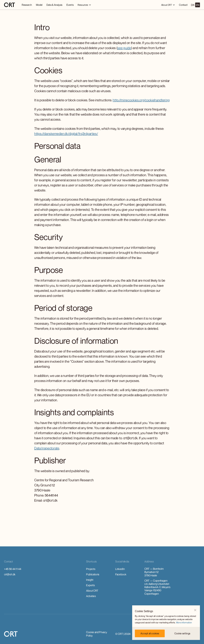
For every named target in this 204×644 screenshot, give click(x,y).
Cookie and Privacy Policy (96, 634)
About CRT (92, 591)
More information (184, 622)
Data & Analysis (54, 5)
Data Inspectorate (47, 448)
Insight (90, 580)
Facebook (121, 574)
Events (70, 5)
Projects (91, 569)
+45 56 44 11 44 (13, 569)
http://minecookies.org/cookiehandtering (141, 100)
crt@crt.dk (10, 574)
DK (193, 5)
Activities (91, 596)
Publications (93, 574)
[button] (84, 5)
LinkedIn (120, 569)
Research (27, 5)
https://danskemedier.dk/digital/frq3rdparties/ (66, 134)
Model (39, 5)
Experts (90, 585)
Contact (183, 5)
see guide (124, 48)
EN (198, 5)
